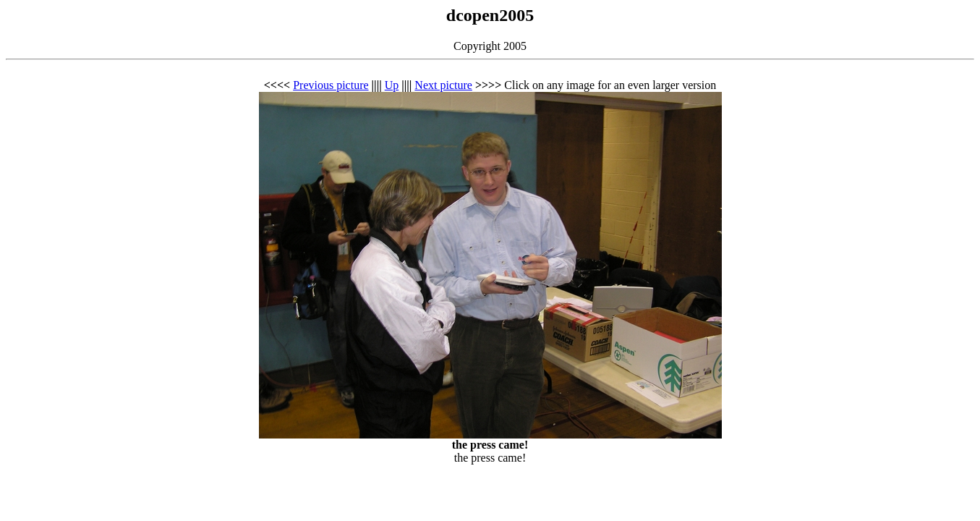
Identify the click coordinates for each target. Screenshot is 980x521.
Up (392, 85)
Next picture (443, 85)
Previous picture (331, 85)
